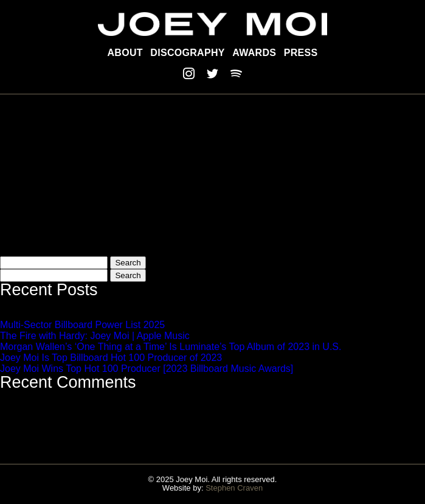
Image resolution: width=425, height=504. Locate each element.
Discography (187, 53)
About (125, 53)
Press (301, 53)
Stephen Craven (234, 488)
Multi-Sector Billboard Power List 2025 (82, 325)
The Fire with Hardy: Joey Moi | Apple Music (95, 336)
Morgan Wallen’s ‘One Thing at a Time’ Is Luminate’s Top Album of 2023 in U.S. (171, 347)
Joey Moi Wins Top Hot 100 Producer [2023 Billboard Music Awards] (147, 369)
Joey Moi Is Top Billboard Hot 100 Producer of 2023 (111, 358)
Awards (254, 53)
